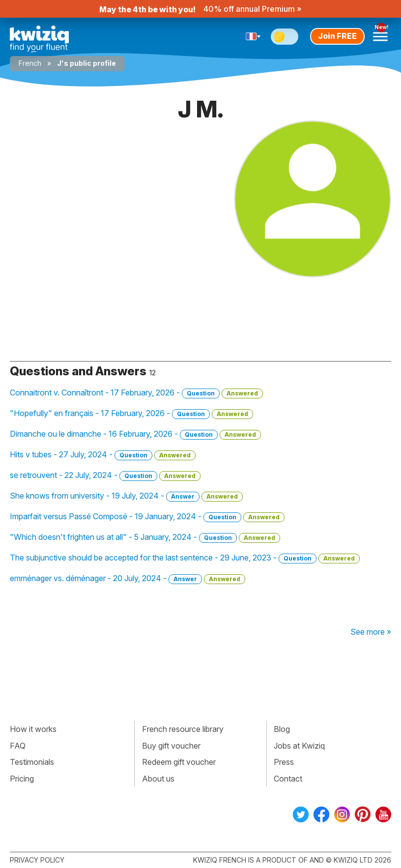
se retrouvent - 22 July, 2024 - (105, 476)
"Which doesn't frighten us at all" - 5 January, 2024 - (145, 537)
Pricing (22, 779)
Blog (282, 729)
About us (158, 779)
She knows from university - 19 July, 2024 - (126, 496)
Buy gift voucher (171, 746)
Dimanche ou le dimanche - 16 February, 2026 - (135, 434)
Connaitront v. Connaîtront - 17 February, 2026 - (136, 393)
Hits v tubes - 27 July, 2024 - (103, 455)
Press (284, 762)
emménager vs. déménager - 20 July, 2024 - (128, 579)
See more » (371, 632)
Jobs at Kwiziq (299, 746)
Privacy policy (37, 860)
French (30, 63)
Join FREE (337, 36)
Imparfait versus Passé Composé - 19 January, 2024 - (147, 517)
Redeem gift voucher (179, 762)
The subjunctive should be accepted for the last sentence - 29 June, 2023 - (185, 558)
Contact (288, 779)
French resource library (183, 729)
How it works (33, 729)
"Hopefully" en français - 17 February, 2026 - (131, 414)
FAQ (18, 746)
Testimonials (32, 762)
